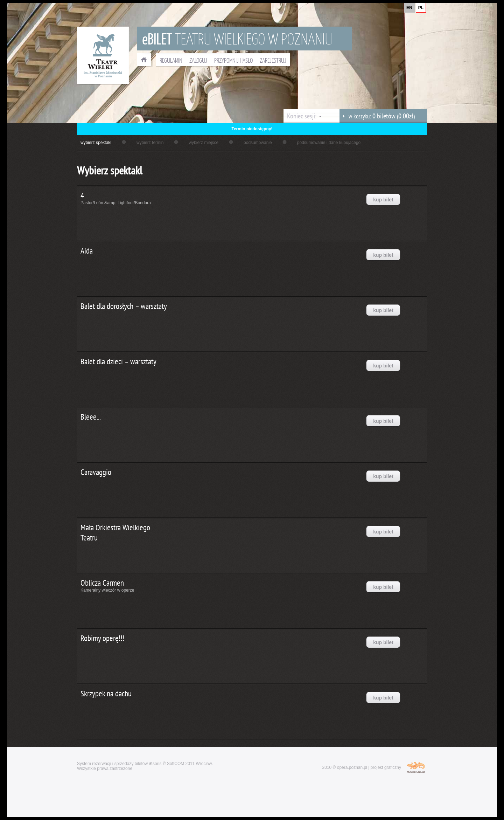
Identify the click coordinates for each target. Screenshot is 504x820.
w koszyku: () (377, 116)
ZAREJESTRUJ (273, 60)
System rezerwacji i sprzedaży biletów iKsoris (119, 764)
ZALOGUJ (198, 60)
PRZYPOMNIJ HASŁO (233, 60)
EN (409, 8)
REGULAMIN (171, 60)
